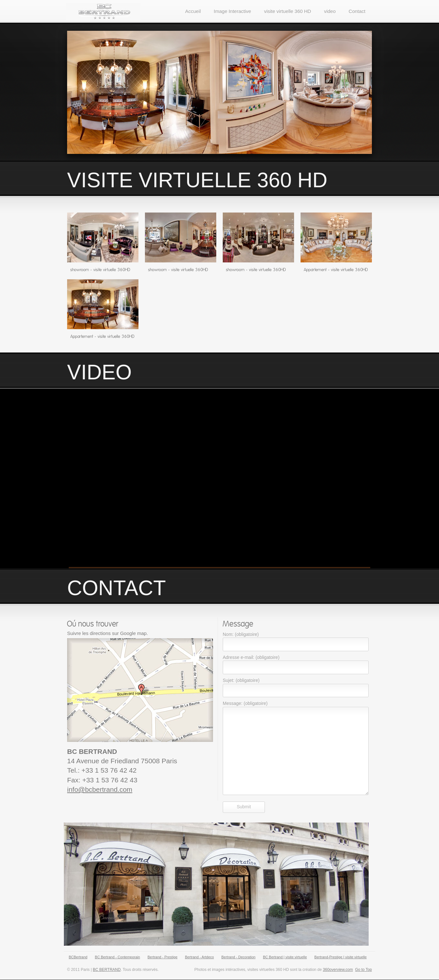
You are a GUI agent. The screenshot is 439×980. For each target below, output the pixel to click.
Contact (357, 11)
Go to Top (363, 970)
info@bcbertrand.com (100, 789)
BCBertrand (78, 957)
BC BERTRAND (107, 970)
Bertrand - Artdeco (199, 957)
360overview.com (338, 970)
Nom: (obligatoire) (241, 634)
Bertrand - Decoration (238, 957)
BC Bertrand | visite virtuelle (285, 957)
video (330, 11)
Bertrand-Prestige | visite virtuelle (341, 957)
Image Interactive (232, 11)
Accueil (193, 11)
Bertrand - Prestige (162, 957)
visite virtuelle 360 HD (287, 11)
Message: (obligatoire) (245, 703)
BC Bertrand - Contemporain (118, 957)
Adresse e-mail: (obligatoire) (251, 657)
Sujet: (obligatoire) (241, 680)
